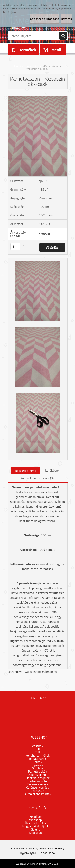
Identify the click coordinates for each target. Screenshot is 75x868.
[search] (63, 36)
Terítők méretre (37, 781)
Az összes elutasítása (44, 19)
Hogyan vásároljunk (36, 826)
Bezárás (66, 19)
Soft (37, 749)
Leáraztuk (37, 791)
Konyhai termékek (37, 755)
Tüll (37, 752)
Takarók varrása (38, 784)
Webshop (35, 820)
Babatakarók (37, 759)
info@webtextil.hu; (28, 848)
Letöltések (52, 470)
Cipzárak (37, 765)
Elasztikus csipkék (37, 778)
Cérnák (37, 762)
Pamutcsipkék (37, 771)
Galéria (35, 829)
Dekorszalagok (37, 775)
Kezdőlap (19, 66)
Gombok (37, 768)
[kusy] (15, 246)
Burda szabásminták (37, 794)
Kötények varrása (37, 787)
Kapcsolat (36, 833)
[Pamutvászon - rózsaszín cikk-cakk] (38, 98)
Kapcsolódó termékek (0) (37, 478)
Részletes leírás (25, 471)
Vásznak (38, 746)
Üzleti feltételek (36, 823)
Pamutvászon (34, 66)
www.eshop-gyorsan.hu (41, 672)
